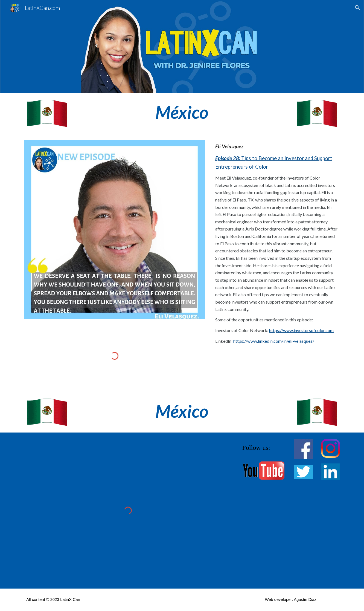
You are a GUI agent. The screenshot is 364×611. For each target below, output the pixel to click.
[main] (182, 112)
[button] (357, 8)
